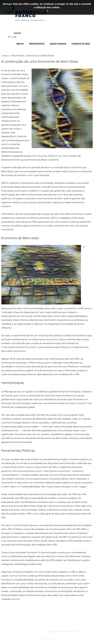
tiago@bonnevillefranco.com (62, 631)
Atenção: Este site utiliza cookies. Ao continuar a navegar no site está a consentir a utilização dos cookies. (47, 6)
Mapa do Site (49, 638)
